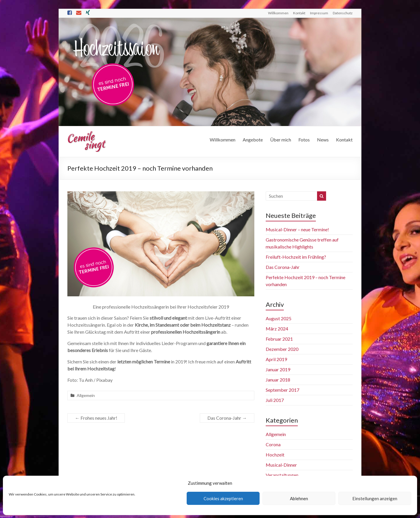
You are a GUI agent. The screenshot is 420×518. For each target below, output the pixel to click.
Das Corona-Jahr (227, 418)
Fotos (304, 140)
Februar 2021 (279, 339)
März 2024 (277, 329)
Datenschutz (343, 13)
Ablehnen (299, 498)
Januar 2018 (278, 380)
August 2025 (279, 318)
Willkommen (278, 13)
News (323, 140)
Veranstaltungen (282, 475)
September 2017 (282, 390)
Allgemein (86, 395)
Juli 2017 (275, 400)
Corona (273, 444)
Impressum (319, 13)
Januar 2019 (278, 369)
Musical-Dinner (281, 465)
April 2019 (276, 359)
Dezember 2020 (282, 349)
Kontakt (299, 13)
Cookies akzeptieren (223, 498)
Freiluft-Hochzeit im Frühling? (296, 257)
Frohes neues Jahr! (96, 418)
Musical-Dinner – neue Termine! (297, 229)
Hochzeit (275, 455)
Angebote (253, 140)
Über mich (281, 140)
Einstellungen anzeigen (375, 498)
